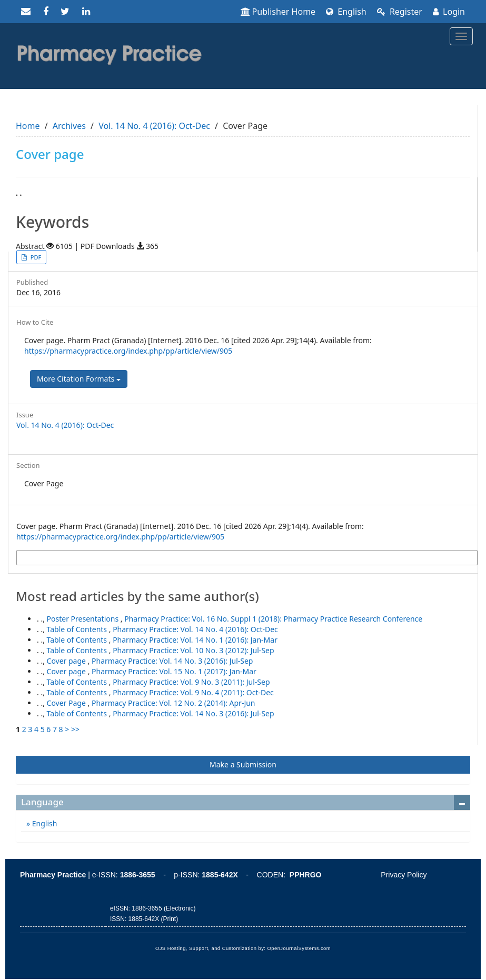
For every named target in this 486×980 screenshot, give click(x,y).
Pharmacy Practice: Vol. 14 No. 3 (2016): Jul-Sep (172, 661)
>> (75, 729)
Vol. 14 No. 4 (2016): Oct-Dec (154, 126)
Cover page (67, 661)
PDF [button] (35, 257)
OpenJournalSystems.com (299, 948)
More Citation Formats (79, 379)
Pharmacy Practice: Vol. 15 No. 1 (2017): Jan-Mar (174, 671)
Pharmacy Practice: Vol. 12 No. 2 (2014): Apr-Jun (173, 703)
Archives (69, 126)
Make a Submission (243, 764)
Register (400, 12)
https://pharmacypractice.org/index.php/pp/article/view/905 (128, 351)
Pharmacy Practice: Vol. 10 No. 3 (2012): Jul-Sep (193, 650)
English (346, 12)
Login (449, 12)
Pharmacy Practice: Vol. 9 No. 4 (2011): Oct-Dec (193, 692)
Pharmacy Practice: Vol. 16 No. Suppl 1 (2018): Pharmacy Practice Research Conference (273, 619)
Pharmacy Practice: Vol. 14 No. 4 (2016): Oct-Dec (195, 629)
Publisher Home (278, 12)
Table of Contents (78, 629)
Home (28, 126)
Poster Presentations (84, 619)
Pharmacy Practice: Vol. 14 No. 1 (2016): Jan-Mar (195, 640)
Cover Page (67, 703)
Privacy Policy (404, 875)
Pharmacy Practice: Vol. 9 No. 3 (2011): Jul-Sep (191, 682)
